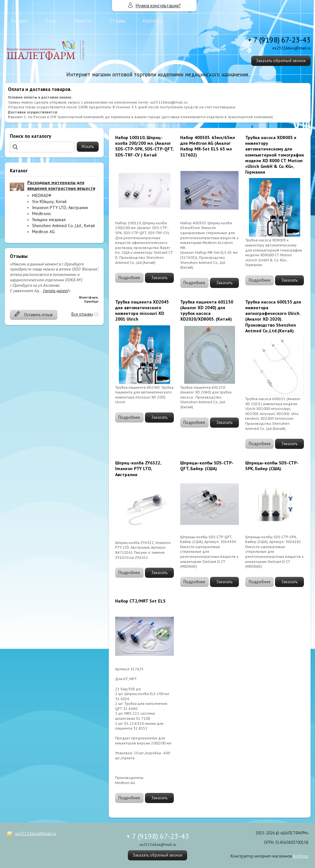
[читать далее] (56, 291)
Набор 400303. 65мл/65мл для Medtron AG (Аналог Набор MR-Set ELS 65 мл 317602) (208, 146)
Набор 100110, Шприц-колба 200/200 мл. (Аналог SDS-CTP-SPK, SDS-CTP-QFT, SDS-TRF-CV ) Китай (144, 146)
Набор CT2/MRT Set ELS (140, 601)
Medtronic (42, 214)
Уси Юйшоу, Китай (49, 201)
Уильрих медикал (49, 220)
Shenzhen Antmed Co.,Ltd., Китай (63, 226)
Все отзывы (82, 314)
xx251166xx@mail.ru (36, 833)
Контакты (153, 21)
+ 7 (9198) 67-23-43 (279, 40)
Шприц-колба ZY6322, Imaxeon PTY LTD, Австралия (138, 469)
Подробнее (129, 278)
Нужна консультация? (158, 6)
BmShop (301, 856)
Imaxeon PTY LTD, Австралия (60, 207)
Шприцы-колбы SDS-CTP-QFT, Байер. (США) (207, 466)
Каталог (20, 21)
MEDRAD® (42, 195)
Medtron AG (43, 232)
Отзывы (117, 21)
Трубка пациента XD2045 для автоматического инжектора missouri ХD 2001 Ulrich (142, 311)
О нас (51, 21)
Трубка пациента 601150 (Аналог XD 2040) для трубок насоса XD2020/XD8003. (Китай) (207, 311)
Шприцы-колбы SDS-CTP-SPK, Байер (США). (272, 466)
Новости (83, 21)
